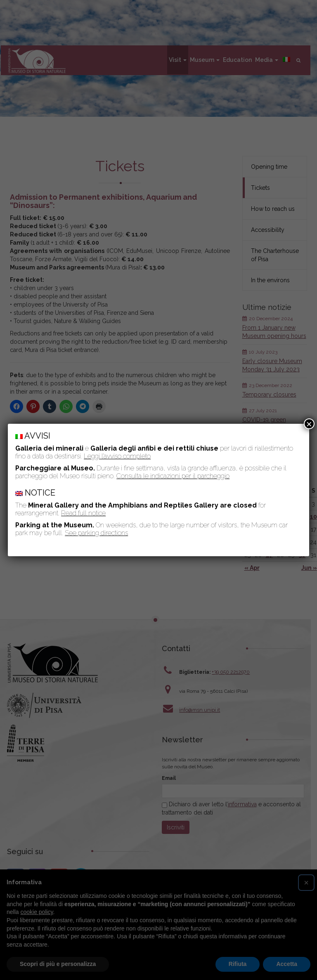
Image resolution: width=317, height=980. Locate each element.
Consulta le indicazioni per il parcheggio (173, 476)
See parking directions (96, 533)
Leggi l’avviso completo (117, 456)
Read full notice (83, 513)
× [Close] (309, 424)
